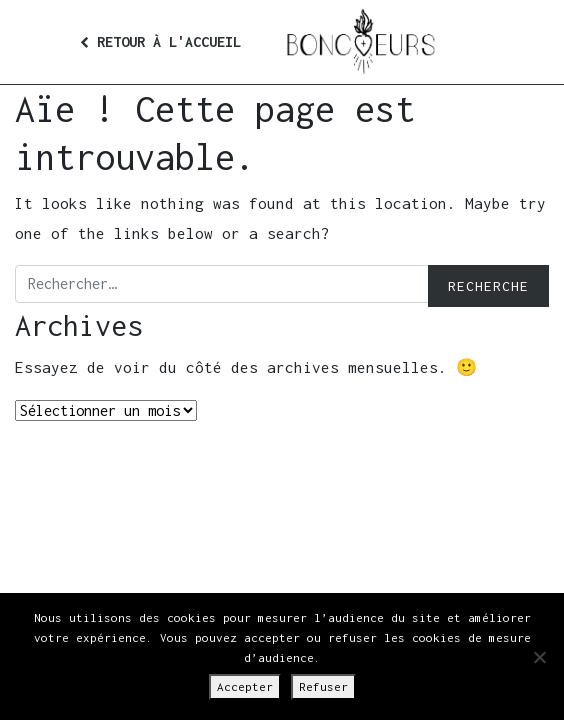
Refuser (323, 686)
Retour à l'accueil (160, 41)
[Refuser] (539, 657)
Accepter (245, 686)
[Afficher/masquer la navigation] (456, 42)
